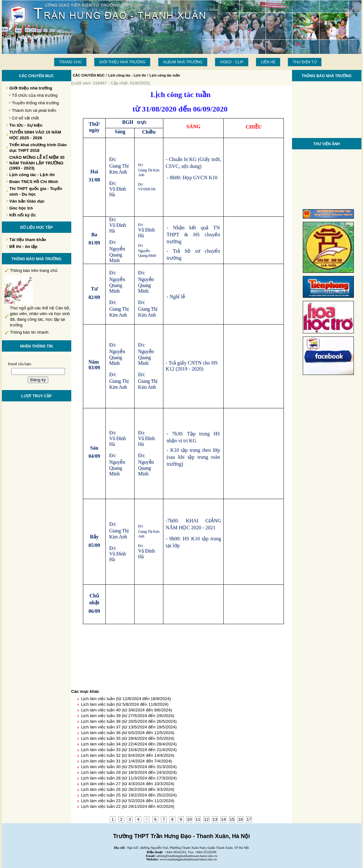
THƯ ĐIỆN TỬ (304, 62)
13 (215, 819)
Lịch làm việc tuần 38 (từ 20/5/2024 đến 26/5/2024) (129, 721)
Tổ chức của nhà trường (35, 95)
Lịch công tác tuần (165, 75)
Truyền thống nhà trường (35, 103)
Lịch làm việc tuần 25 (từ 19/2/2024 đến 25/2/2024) (129, 795)
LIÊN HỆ (268, 62)
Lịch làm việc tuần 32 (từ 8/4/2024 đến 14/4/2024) (128, 755)
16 (240, 819)
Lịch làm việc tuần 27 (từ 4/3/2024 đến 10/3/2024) (128, 784)
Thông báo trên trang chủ (34, 270)
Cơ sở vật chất (26, 118)
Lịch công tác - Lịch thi (127, 75)
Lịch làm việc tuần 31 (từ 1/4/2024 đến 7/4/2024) (126, 761)
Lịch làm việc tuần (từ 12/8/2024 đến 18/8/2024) (126, 699)
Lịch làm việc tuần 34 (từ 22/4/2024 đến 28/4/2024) (129, 744)
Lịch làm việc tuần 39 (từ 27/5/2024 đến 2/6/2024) (128, 716)
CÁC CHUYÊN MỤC (89, 75)
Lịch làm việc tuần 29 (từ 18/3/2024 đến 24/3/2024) (129, 772)
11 (198, 819)
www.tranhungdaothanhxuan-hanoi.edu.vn (188, 859)
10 (189, 819)
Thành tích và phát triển (34, 110)
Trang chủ (70, 62)
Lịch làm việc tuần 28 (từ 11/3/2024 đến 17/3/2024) (129, 778)
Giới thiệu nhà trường (122, 62)
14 (223, 819)
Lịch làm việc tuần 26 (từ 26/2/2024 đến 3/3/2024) (128, 789)
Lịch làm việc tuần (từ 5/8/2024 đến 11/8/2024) (125, 704)
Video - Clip (232, 62)
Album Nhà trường (183, 62)
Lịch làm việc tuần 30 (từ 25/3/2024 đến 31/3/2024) (129, 767)
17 (249, 819)
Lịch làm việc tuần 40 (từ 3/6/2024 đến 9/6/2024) (126, 710)
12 (206, 819)
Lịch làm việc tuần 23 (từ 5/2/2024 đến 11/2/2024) (128, 801)
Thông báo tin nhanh (29, 332)
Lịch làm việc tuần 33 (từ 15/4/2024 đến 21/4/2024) (129, 750)
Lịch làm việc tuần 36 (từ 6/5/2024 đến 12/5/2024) (128, 733)
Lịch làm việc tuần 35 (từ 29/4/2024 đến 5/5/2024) (128, 738)
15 (232, 819)
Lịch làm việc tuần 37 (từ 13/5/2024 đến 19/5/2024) (129, 727)
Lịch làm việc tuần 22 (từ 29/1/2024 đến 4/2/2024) (128, 806)
